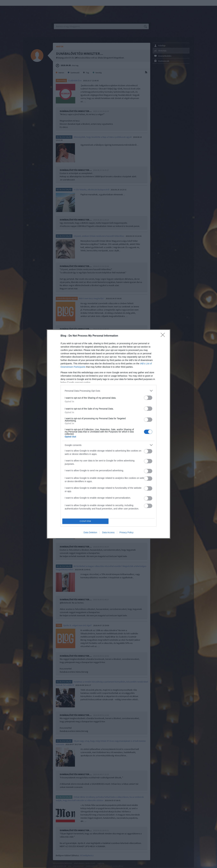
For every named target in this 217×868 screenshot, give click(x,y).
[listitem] (108, 391)
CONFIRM (85, 521)
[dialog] (108, 434)
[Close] (164, 336)
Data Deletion (90, 532)
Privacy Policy (126, 532)
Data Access (108, 532)
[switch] (148, 398)
